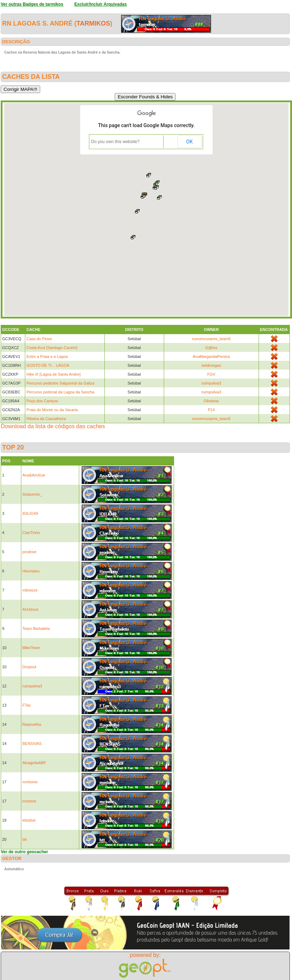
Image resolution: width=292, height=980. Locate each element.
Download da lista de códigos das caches (53, 426)
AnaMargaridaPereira (211, 356)
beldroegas (211, 365)
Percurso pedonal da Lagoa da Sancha (60, 392)
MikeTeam (31, 648)
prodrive (29, 552)
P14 (211, 410)
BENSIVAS (32, 744)
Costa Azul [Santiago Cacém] (52, 348)
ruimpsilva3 (211, 383)
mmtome (30, 782)
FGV (211, 374)
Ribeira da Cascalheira (46, 419)
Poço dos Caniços (42, 401)
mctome (29, 801)
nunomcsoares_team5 (211, 339)
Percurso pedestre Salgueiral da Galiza (60, 383)
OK (189, 142)
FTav (27, 705)
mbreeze (30, 590)
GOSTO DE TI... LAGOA (48, 365)
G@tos (211, 348)
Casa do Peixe (39, 339)
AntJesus (30, 609)
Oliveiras (211, 401)
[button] (137, 211)
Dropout (29, 667)
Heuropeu (31, 571)
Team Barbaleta (36, 628)
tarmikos (93, 23)
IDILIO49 (30, 513)
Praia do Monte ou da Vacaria (52, 410)
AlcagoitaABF (34, 763)
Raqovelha (32, 724)
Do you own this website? (115, 142)
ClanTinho (31, 533)
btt (25, 839)
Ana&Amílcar (34, 475)
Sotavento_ (32, 494)
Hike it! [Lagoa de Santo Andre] (53, 374)
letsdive (29, 820)
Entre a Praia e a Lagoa (47, 356)
